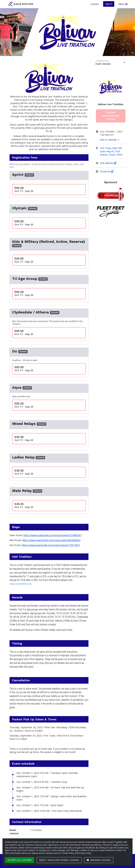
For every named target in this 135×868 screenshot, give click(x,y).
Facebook (107, 171)
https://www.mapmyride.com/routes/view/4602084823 (51, 540)
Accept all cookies (20, 860)
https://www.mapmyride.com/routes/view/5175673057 (51, 545)
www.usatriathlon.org (20, 584)
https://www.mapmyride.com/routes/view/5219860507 (53, 535)
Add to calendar (110, 140)
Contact (95, 4)
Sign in (109, 4)
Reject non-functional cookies (59, 860)
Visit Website (108, 163)
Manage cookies (99, 860)
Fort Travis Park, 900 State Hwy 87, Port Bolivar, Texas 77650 (111, 151)
